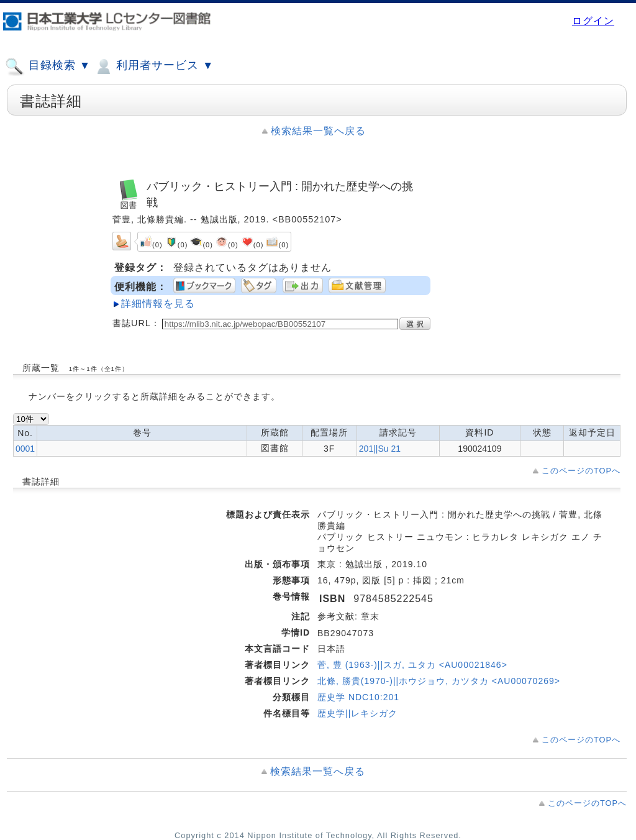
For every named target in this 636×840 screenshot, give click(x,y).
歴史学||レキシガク (357, 713)
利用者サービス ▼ (154, 66)
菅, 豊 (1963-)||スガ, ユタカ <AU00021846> (412, 665)
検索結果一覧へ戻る (318, 131)
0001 (25, 449)
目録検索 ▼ (48, 66)
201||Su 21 (380, 449)
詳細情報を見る (158, 304)
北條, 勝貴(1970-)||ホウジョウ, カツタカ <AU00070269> (439, 681)
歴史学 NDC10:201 (358, 697)
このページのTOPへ (581, 471)
